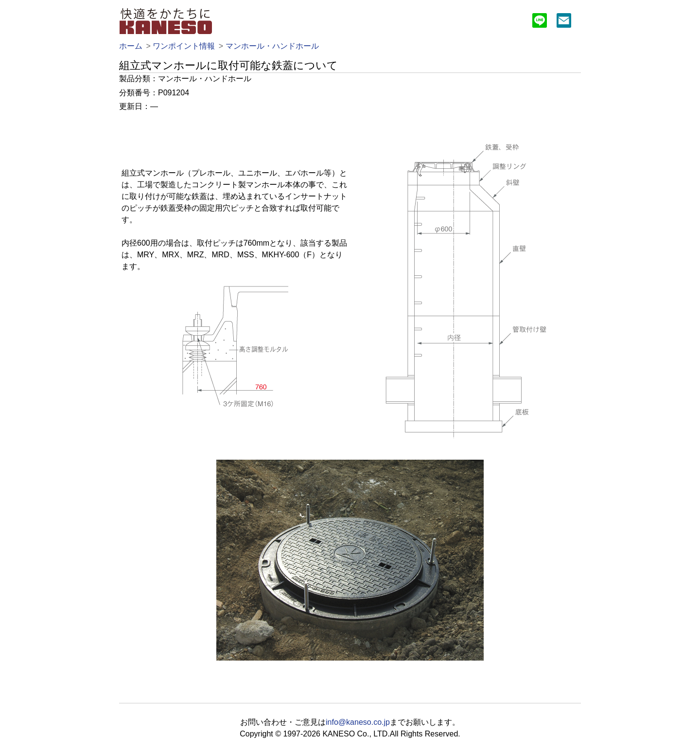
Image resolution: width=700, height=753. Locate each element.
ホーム (131, 46)
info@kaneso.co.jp (358, 722)
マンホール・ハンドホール (272, 46)
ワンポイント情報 (184, 46)
